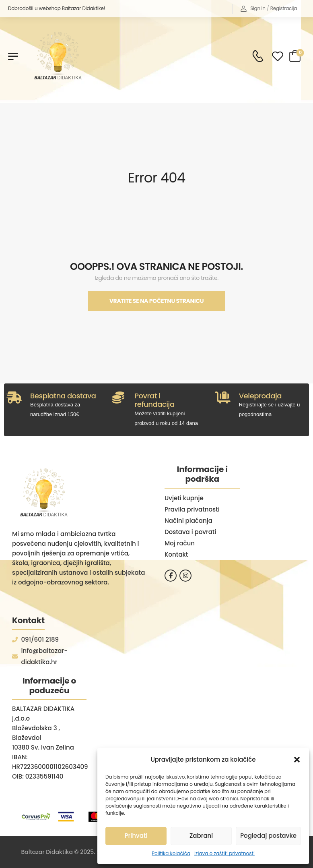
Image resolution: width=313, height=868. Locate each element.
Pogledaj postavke (268, 836)
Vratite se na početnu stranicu (157, 301)
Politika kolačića (171, 853)
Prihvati (136, 836)
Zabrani (201, 836)
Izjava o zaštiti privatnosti (224, 853)
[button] (297, 760)
